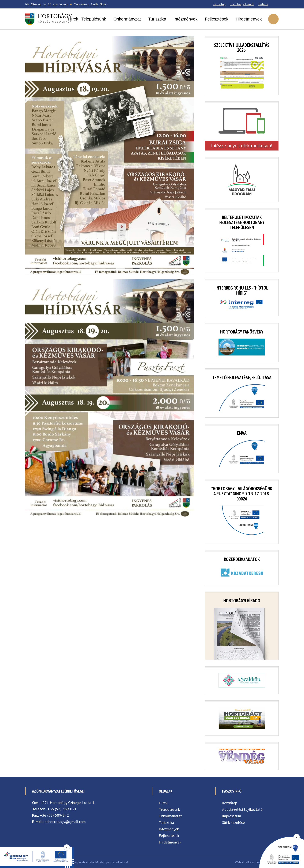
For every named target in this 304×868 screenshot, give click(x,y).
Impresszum (232, 816)
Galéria (263, 4)
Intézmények (185, 19)
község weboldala (55, 18)
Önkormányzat (127, 19)
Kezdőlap (219, 4)
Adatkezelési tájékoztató (242, 809)
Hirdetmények (249, 19)
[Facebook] (273, 4)
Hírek (73, 19)
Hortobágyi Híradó (242, 4)
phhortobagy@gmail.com (65, 822)
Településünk (94, 19)
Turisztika (157, 19)
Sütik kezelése (233, 822)
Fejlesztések (216, 19)
